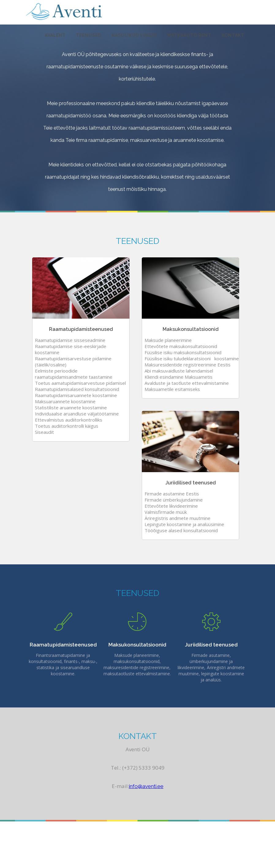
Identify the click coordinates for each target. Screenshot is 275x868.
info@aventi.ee (146, 786)
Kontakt (233, 35)
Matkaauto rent (189, 35)
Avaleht (55, 35)
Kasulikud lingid (134, 35)
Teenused (89, 35)
